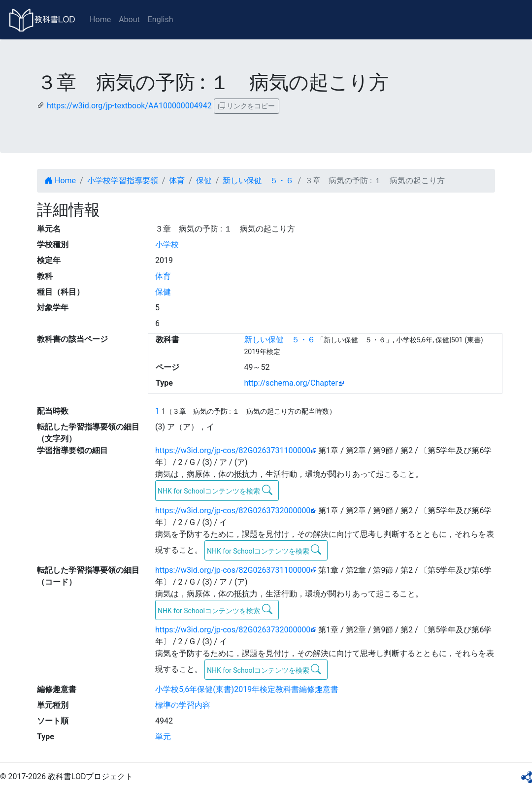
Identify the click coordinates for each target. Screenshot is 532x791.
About (129, 19)
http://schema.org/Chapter (291, 383)
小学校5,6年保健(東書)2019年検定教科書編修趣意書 (247, 689)
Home (100, 19)
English (161, 19)
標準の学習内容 (183, 705)
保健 (204, 181)
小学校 (167, 245)
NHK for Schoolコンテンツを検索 (215, 490)
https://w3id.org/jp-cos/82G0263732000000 (233, 511)
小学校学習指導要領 (123, 181)
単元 (163, 737)
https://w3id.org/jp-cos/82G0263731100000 (233, 450)
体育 (177, 181)
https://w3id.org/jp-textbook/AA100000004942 (129, 106)
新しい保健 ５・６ (258, 181)
